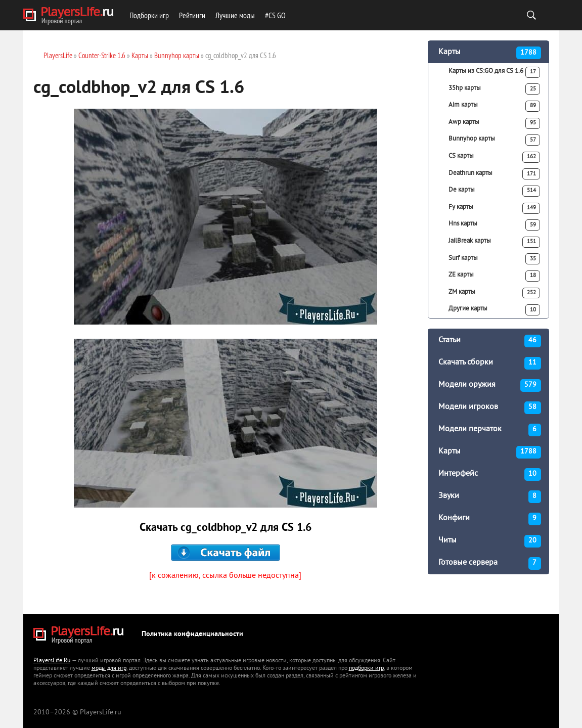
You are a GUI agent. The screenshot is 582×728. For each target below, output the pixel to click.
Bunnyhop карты (495, 140)
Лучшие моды (235, 15)
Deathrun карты (495, 174)
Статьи (490, 341)
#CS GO (275, 15)
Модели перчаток (490, 430)
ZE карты (495, 276)
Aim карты (495, 106)
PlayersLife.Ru (52, 661)
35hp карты (495, 89)
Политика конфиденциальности (192, 634)
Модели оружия (490, 385)
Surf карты (495, 259)
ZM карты (495, 293)
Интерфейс (490, 474)
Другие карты (495, 310)
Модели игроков (490, 408)
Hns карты (495, 225)
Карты (490, 53)
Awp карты (495, 123)
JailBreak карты (495, 242)
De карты (495, 191)
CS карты (495, 157)
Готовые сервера (490, 563)
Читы (490, 541)
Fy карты (495, 208)
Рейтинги (192, 15)
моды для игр (109, 669)
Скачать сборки (490, 363)
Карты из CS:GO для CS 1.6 (495, 72)
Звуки (490, 497)
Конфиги (490, 519)
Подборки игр (149, 15)
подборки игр (366, 669)
